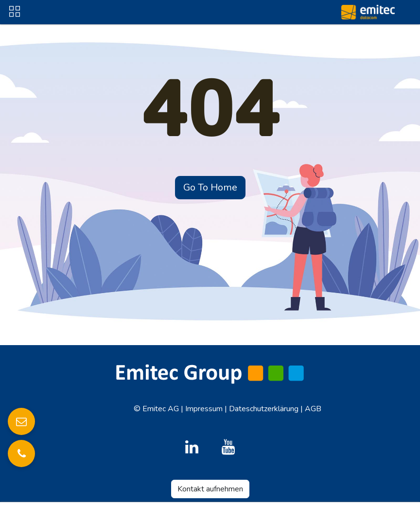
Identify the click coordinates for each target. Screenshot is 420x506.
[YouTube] (228, 447)
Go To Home (210, 187)
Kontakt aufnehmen (210, 489)
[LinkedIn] (192, 447)
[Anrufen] (21, 454)
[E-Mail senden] (21, 421)
